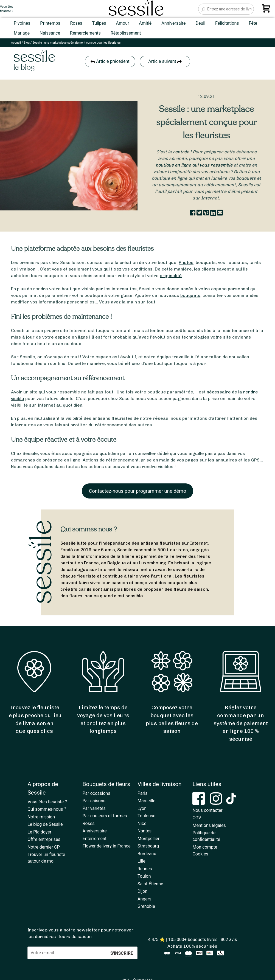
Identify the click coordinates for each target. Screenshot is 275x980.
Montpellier (148, 839)
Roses (76, 23)
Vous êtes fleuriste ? (47, 802)
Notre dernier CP (44, 847)
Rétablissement (126, 33)
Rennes (145, 869)
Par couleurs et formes (105, 816)
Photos (186, 262)
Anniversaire (173, 23)
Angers (144, 899)
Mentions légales (209, 825)
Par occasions (96, 793)
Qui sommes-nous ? (47, 809)
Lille (141, 861)
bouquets (190, 295)
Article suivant (165, 61)
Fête (253, 23)
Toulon (144, 876)
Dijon (142, 891)
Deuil (200, 23)
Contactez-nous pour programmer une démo (137, 491)
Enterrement (95, 839)
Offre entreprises (44, 839)
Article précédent (110, 61)
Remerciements (85, 33)
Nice (142, 823)
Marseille (146, 801)
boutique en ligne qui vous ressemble (194, 165)
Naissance (50, 33)
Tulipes (99, 23)
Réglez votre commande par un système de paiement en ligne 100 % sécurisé (241, 723)
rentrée (181, 152)
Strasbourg (148, 846)
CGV (197, 818)
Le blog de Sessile (45, 824)
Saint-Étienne (150, 884)
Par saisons (94, 801)
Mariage (22, 33)
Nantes (144, 831)
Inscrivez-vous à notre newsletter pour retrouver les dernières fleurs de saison (81, 933)
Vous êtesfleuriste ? (7, 9)
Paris (142, 793)
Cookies (200, 854)
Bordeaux (147, 854)
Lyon (142, 808)
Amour (123, 23)
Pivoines (22, 23)
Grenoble (146, 906)
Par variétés (94, 808)
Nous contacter (207, 810)
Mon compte (205, 847)
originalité (171, 276)
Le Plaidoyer (39, 832)
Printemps (50, 23)
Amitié (145, 23)
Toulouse (146, 816)
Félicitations (227, 23)
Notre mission (41, 817)
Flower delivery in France (107, 846)
